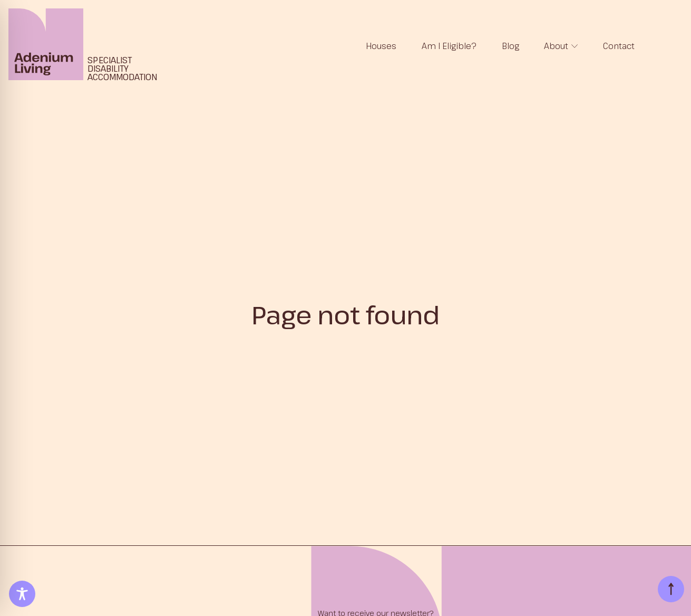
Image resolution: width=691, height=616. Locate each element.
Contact (619, 46)
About (556, 46)
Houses (381, 46)
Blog (510, 46)
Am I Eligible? (449, 46)
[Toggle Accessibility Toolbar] (22, 594)
